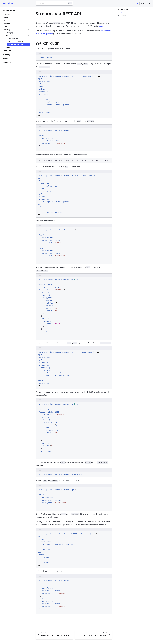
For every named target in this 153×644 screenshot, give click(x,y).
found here (103, 26)
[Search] (54, 3)
